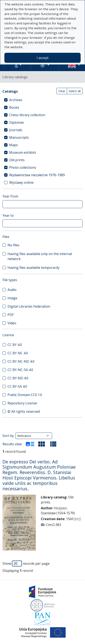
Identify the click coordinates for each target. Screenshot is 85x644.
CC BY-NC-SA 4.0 (20, 370)
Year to (8, 215)
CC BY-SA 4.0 (17, 386)
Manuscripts (19, 137)
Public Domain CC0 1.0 (25, 395)
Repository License (22, 403)
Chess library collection (27, 115)
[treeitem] (42, 100)
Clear (62, 91)
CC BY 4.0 (15, 345)
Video (12, 323)
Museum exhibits (23, 152)
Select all (75, 91)
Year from (10, 196)
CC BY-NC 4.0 (18, 353)
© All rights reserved (24, 411)
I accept (43, 58)
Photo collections (23, 167)
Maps (14, 145)
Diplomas (17, 122)
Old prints (17, 160)
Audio (12, 290)
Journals (16, 130)
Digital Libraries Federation (29, 306)
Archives (16, 100)
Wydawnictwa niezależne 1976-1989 (37, 175)
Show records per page (26, 563)
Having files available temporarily (33, 268)
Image (12, 298)
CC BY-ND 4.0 (18, 378)
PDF (11, 315)
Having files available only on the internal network (40, 256)
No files (13, 245)
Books (14, 107)
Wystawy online (21, 182)
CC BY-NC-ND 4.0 (21, 361)
